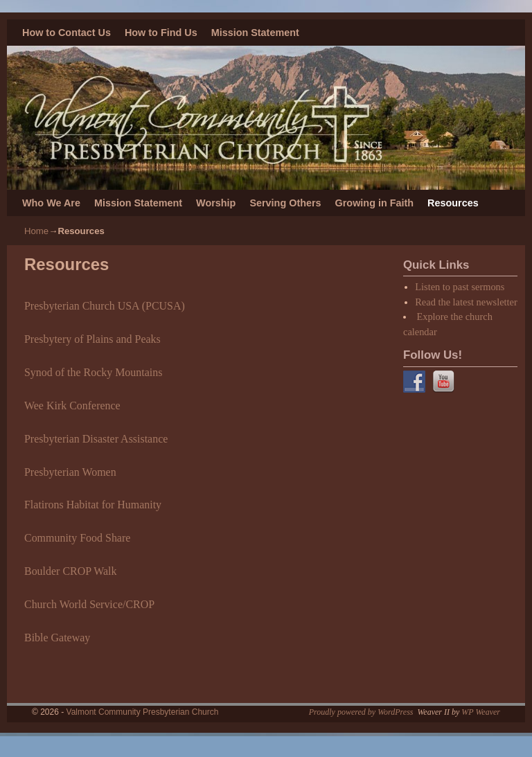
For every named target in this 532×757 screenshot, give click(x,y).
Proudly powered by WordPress (361, 712)
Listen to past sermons (460, 287)
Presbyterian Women (70, 472)
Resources (453, 203)
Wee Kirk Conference (72, 406)
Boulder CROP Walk (70, 571)
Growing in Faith (375, 203)
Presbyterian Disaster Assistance (96, 439)
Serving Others (285, 203)
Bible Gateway (57, 638)
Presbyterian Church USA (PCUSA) (105, 306)
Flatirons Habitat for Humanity (93, 505)
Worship (216, 203)
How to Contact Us (66, 33)
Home (36, 231)
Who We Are (51, 203)
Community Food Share (77, 538)
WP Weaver (481, 712)
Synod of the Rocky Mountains (93, 372)
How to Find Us (161, 33)
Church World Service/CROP (89, 604)
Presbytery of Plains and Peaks (92, 339)
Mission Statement (255, 33)
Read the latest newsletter (466, 302)
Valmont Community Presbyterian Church (143, 712)
